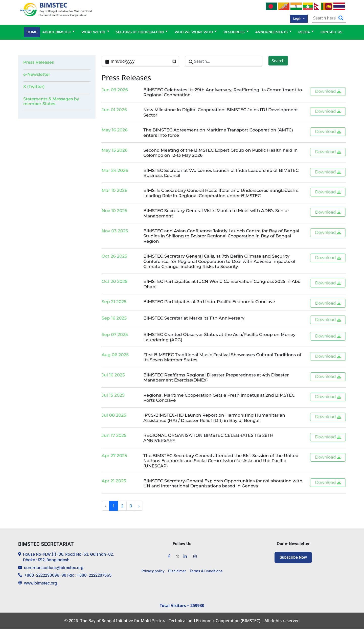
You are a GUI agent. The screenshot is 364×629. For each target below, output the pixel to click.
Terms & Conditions (206, 571)
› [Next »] (139, 506)
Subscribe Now (293, 557)
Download (328, 91)
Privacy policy (153, 571)
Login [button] (298, 19)
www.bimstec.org (41, 583)
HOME (32, 32)
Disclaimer (177, 571)
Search (278, 61)
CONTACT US (331, 32)
